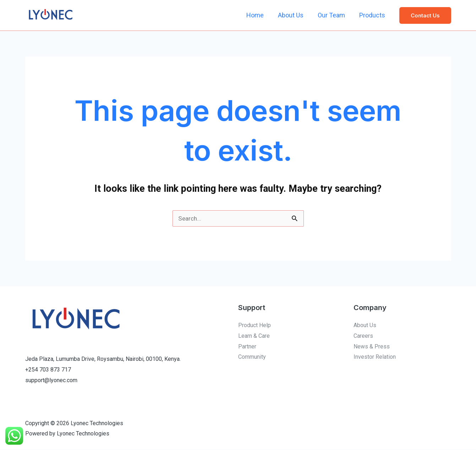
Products (373, 15)
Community (252, 357)
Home (260, 15)
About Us (294, 15)
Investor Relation (375, 357)
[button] (425, 15)
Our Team (333, 15)
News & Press (372, 347)
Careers (363, 336)
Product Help (255, 326)
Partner (247, 347)
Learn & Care (254, 336)
